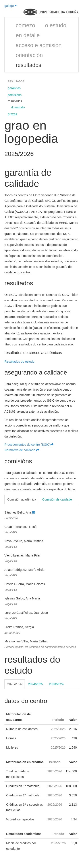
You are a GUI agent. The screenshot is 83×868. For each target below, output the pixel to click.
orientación (29, 55)
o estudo (56, 25)
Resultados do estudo (19, 362)
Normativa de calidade (22, 450)
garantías (14, 88)
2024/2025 (35, 684)
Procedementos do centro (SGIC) (29, 445)
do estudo (18, 107)
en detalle (28, 35)
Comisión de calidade (57, 499)
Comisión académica (22, 499)
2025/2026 (15, 684)
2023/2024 (56, 684)
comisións (15, 95)
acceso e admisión (39, 45)
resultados (28, 65)
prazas (12, 114)
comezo (25, 25)
